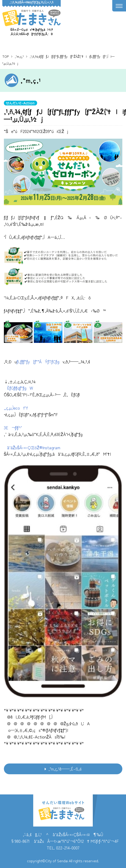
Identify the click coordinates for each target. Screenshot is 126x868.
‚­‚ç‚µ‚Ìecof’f (16, 408)
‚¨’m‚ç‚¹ (19, 56)
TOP (5, 56)
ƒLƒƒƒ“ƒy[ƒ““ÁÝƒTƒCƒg (38, 361)
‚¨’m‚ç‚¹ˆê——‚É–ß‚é (65, 769)
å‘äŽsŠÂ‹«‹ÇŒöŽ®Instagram (32, 447)
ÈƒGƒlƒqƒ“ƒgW (19, 388)
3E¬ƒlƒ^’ (14, 427)
